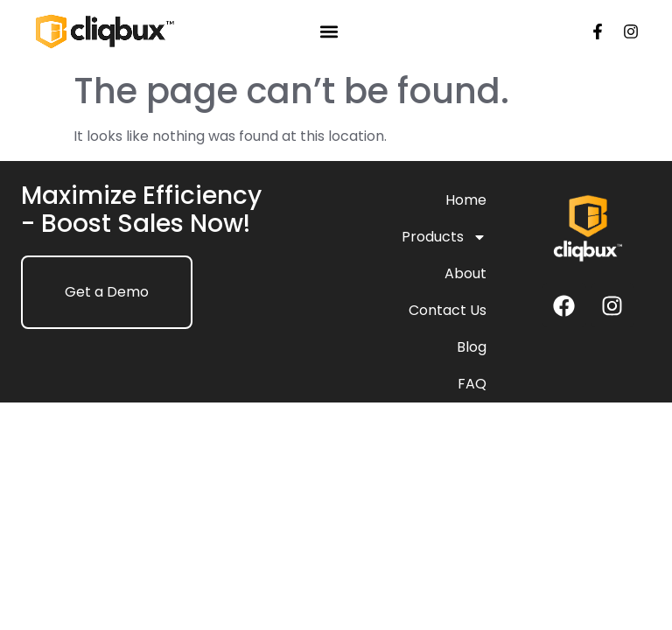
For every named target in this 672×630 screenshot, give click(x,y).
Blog (472, 347)
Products (444, 237)
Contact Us (448, 310)
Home (466, 200)
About (465, 273)
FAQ (472, 384)
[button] (329, 32)
